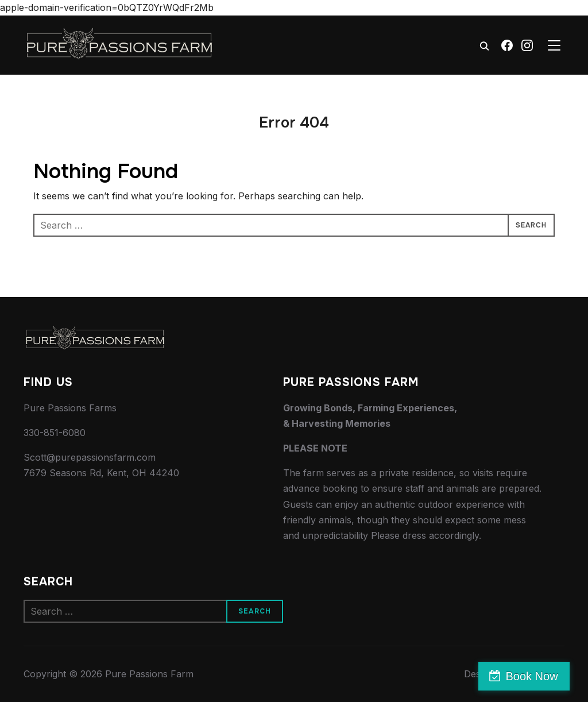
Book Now (538, 676)
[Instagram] (527, 45)
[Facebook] (507, 45)
